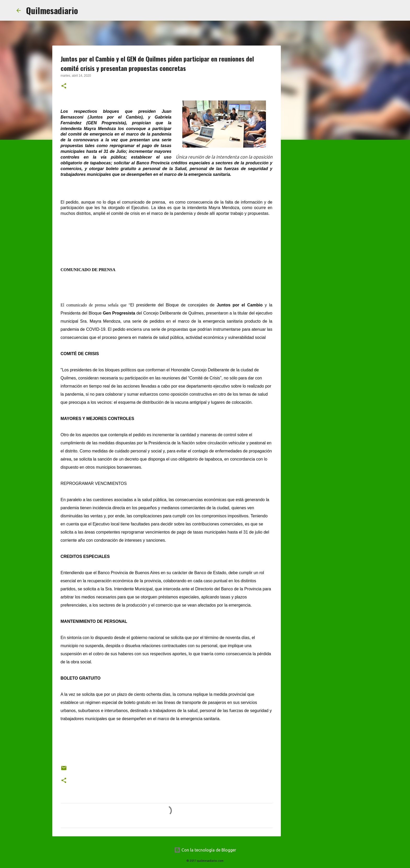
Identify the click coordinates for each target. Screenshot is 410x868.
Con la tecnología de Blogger (205, 850)
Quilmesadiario (52, 10)
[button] (64, 86)
